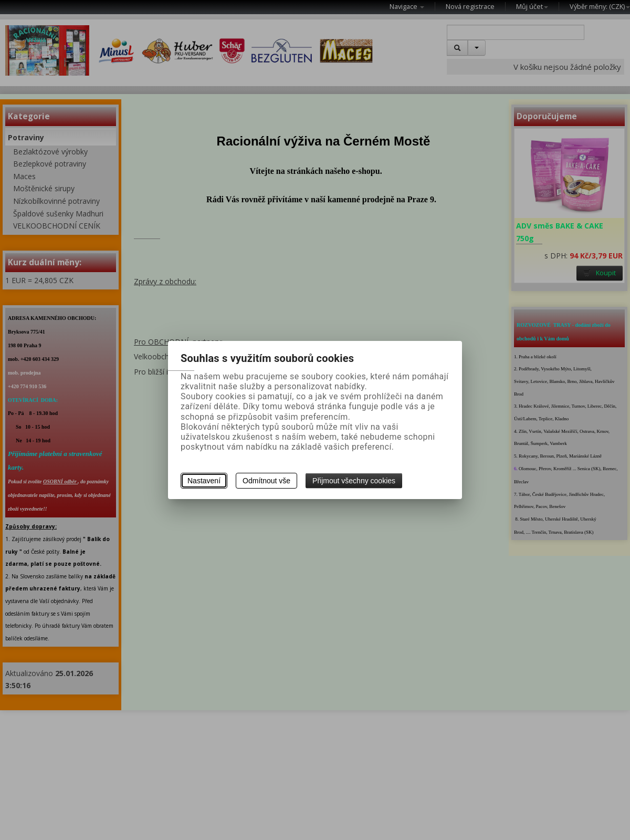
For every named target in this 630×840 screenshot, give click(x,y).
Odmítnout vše (266, 481)
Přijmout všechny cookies (354, 481)
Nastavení (204, 481)
